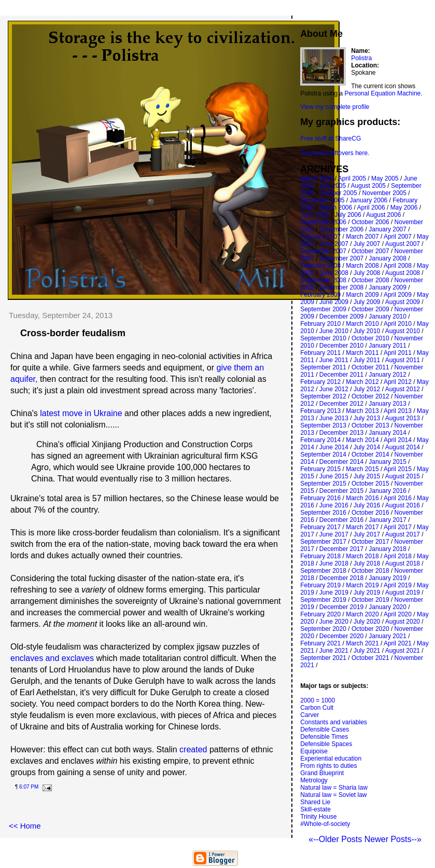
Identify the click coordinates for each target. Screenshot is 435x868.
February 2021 (320, 643)
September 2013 (323, 425)
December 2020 (341, 636)
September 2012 (323, 396)
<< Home (25, 826)
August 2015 (403, 476)
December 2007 (341, 258)
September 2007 (323, 251)
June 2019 (334, 593)
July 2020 (367, 622)
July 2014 (367, 447)
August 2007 (403, 244)
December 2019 (341, 607)
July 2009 (367, 302)
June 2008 (334, 273)
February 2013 (320, 411)
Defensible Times (324, 737)
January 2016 (388, 491)
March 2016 (362, 498)
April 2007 (398, 237)
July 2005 (333, 186)
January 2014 (388, 433)
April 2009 (398, 295)
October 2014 (370, 454)
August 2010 (403, 331)
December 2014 (341, 462)
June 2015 (334, 476)
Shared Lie (315, 802)
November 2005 (384, 193)
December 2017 (341, 549)
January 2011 (388, 346)
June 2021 (334, 651)
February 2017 (320, 527)
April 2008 (398, 266)
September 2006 (323, 222)
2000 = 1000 (318, 700)
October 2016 (370, 513)
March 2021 (362, 643)
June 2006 (315, 215)
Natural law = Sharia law (334, 788)
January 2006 (369, 200)
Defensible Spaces (326, 744)
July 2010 (367, 331)
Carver (310, 715)
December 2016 (341, 520)
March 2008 (362, 266)
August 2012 (403, 389)
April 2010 (398, 324)
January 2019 (388, 578)
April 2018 (398, 556)
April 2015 (398, 469)
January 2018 (388, 549)
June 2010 (334, 331)
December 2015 (341, 491)
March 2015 (362, 469)
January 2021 (388, 636)
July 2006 (348, 215)
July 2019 (367, 593)
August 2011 (403, 360)
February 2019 (320, 585)
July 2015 (367, 476)
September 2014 (323, 454)
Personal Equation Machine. (384, 93)
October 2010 (370, 338)
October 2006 (370, 222)
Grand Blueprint (322, 773)
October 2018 (370, 571)
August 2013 (403, 418)
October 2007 (370, 251)
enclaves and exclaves (52, 658)
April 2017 (398, 527)
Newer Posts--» (393, 839)
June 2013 (334, 418)
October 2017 (370, 542)
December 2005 (322, 200)
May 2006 (404, 208)
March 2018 (362, 556)
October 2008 (370, 280)
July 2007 (367, 244)
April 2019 (398, 585)
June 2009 (334, 302)
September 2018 (323, 571)
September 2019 (323, 600)
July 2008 (367, 273)
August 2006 (383, 215)
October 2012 (370, 396)
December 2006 (341, 229)
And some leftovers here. (335, 153)
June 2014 (334, 447)
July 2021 (367, 651)
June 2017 (334, 534)
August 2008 (403, 273)
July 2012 (367, 389)
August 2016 (403, 505)
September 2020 (323, 629)
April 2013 (398, 411)
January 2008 (388, 258)
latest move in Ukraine (81, 413)
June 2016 (334, 505)
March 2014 (362, 440)
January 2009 (388, 287)
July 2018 (367, 563)
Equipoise (314, 751)
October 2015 (370, 484)
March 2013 (362, 411)
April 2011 (398, 353)
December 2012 (341, 404)
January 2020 (388, 607)
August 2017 (403, 534)
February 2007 (320, 237)
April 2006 (371, 208)
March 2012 (362, 382)
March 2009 (362, 295)
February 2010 (320, 324)
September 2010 (323, 338)
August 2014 (403, 447)
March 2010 (362, 324)
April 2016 (398, 498)
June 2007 (334, 244)
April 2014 (398, 440)
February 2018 (320, 556)
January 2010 (388, 316)
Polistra (361, 58)
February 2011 (320, 353)
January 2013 (388, 404)
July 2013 (367, 418)
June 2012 (334, 389)
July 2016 (367, 505)
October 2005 (338, 193)
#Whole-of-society (325, 824)
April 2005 (352, 178)
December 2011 (341, 375)
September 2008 (323, 280)
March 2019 (362, 585)
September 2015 (323, 484)
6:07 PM (29, 787)
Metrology (314, 780)
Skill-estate (315, 809)
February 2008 (320, 266)
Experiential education (331, 759)
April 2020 (398, 614)
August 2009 (403, 302)
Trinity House (318, 817)
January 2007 (388, 229)
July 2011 (367, 360)
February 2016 (320, 498)
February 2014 (320, 440)
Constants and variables (334, 722)
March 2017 (362, 527)
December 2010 (341, 346)
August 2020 (403, 622)
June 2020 (334, 622)
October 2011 (370, 367)
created (193, 749)
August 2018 (403, 563)
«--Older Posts (336, 839)
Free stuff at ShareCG (331, 139)
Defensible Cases (325, 729)
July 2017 (367, 534)
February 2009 (320, 295)
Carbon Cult (317, 708)
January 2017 (388, 520)
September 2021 (323, 658)
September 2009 (323, 309)
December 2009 (341, 316)
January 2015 (388, 462)
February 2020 (320, 614)
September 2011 (323, 367)
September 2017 (323, 542)
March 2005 (317, 178)
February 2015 (320, 469)
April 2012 (398, 382)
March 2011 (362, 353)
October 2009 (370, 309)
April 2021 (398, 643)
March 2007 (362, 237)
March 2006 (336, 208)
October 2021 (370, 658)
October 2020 (370, 629)
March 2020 (362, 614)
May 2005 (385, 178)
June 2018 (334, 563)
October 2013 (370, 425)
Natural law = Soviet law (333, 795)
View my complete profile (335, 107)
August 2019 (403, 593)
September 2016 (323, 513)
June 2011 (334, 360)
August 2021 (403, 651)
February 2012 (320, 382)
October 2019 (370, 600)
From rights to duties (328, 766)
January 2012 (388, 375)
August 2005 (368, 186)
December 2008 (341, 287)
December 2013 (341, 433)
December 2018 (341, 578)
